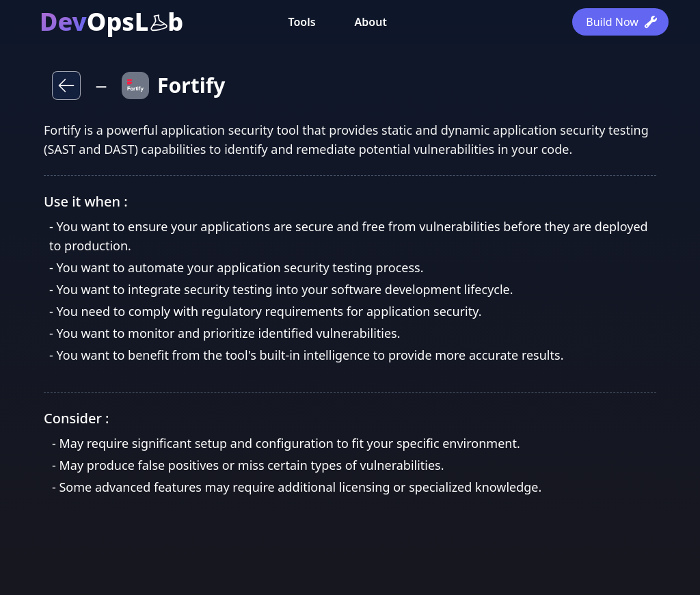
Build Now (622, 22)
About (371, 22)
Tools (301, 22)
